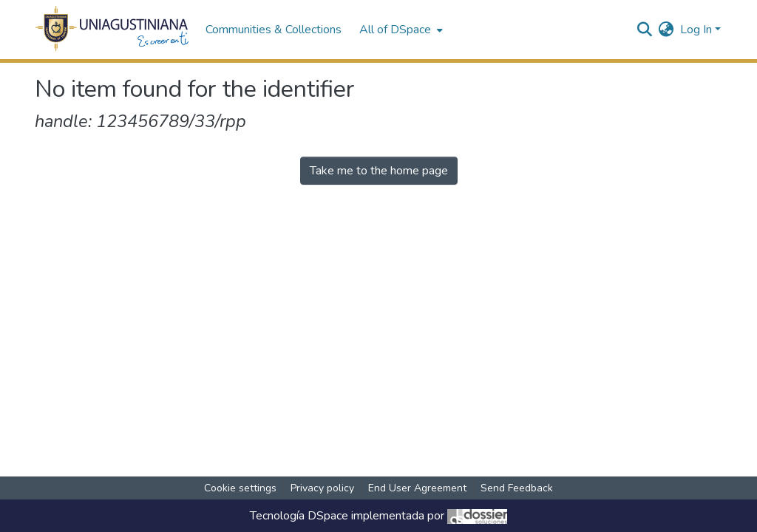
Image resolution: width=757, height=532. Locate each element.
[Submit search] (645, 30)
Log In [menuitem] (696, 30)
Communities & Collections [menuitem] (274, 30)
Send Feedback (517, 488)
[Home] (113, 30)
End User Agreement (417, 488)
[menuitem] (400, 30)
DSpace (328, 516)
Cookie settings (240, 488)
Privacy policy (322, 488)
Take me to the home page (379, 171)
